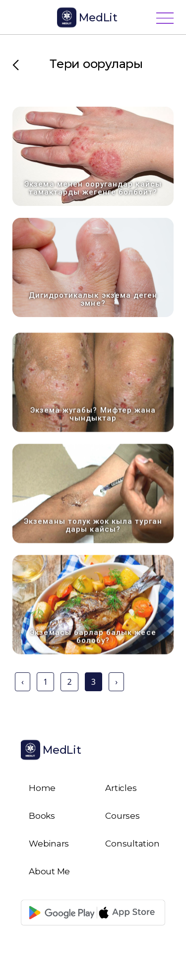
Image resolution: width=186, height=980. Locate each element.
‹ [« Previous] (23, 682)
